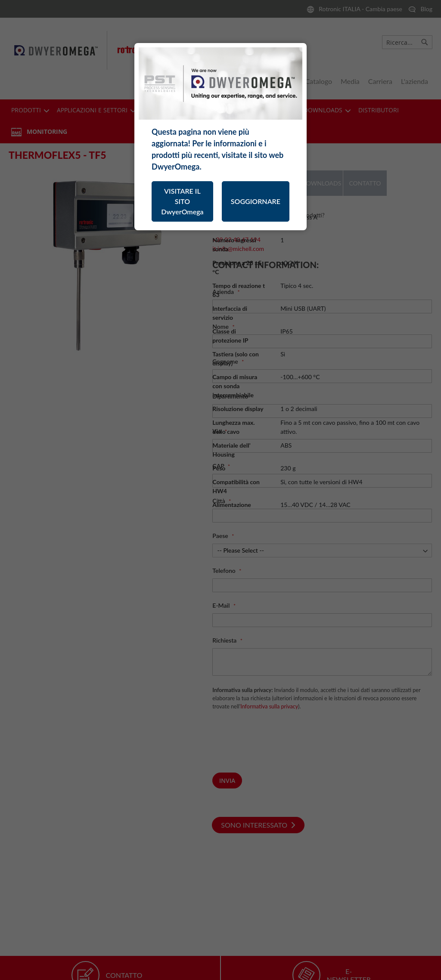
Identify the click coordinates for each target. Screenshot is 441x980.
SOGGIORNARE (256, 201)
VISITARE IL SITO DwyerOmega (182, 201)
